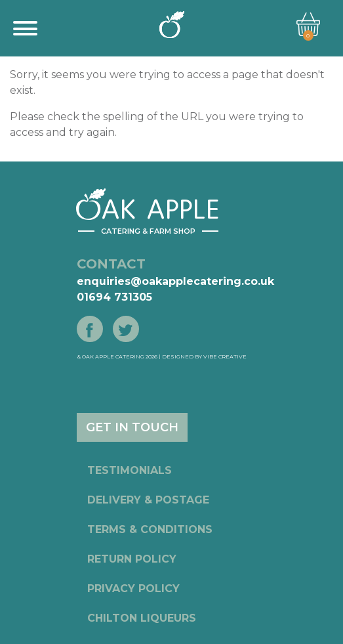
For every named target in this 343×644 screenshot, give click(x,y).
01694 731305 (114, 297)
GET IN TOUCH (132, 427)
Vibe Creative (225, 356)
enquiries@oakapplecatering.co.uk (175, 281)
